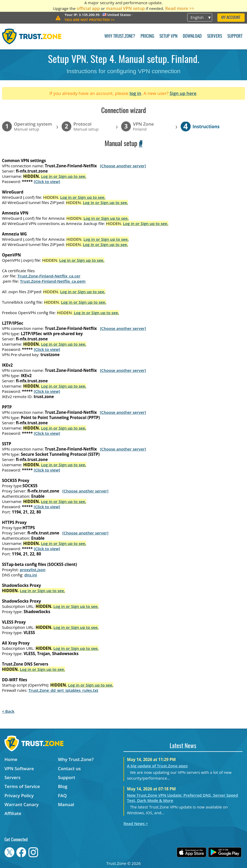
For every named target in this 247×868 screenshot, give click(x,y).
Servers (215, 36)
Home (11, 759)
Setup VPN (168, 36)
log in (135, 93)
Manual (66, 804)
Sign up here (183, 93)
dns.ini (31, 575)
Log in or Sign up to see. (64, 176)
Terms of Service (22, 786)
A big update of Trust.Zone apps (157, 766)
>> (90, 20)
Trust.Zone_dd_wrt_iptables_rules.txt (63, 690)
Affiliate (13, 813)
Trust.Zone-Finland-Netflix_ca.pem (53, 281)
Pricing (147, 36)
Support (235, 36)
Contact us (69, 768)
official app (88, 8)
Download (192, 36)
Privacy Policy (19, 795)
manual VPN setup (125, 8)
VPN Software (19, 768)
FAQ (62, 795)
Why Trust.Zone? (120, 36)
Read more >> (180, 8)
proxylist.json (33, 570)
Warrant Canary (22, 804)
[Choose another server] (123, 166)
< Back (8, 711)
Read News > (136, 823)
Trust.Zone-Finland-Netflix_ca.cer (49, 276)
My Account (231, 18)
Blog (63, 786)
